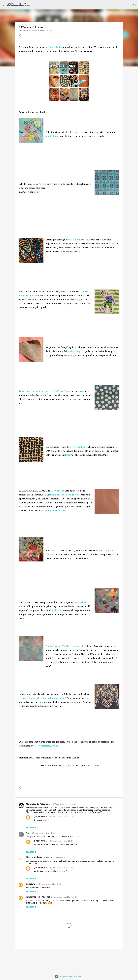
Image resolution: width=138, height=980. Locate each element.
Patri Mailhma (74, 240)
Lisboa (76, 132)
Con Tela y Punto (61, 391)
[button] (20, 36)
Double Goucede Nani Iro (58, 646)
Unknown (30, 884)
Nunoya (43, 184)
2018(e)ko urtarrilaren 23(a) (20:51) (55, 857)
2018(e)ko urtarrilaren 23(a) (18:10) (63, 804)
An (27, 833)
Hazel (67, 455)
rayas (81, 391)
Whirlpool (57, 610)
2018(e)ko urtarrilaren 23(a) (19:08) (42, 833)
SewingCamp (74, 351)
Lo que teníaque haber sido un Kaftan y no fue (42, 698)
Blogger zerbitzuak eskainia (69, 977)
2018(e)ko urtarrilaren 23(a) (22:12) (60, 817)
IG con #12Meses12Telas (46, 746)
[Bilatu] (135, 5)
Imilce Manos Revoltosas (38, 897)
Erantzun (31, 828)
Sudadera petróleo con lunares (34, 391)
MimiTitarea (52, 136)
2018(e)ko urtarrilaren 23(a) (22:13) (60, 841)
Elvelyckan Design (79, 447)
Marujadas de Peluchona (38, 804)
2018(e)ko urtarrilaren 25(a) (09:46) (63, 897)
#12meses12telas (54, 47)
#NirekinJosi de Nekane (53, 511)
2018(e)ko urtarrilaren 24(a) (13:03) (48, 884)
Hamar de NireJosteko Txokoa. (65, 495)
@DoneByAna (18, 5)
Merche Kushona (34, 857)
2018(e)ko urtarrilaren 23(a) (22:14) (60, 868)
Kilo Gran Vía (57, 491)
